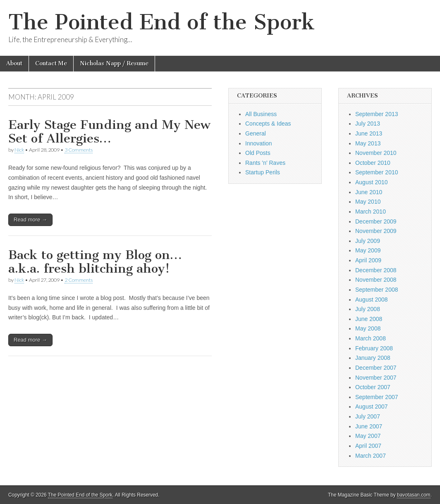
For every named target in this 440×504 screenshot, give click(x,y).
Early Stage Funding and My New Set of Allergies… (109, 132)
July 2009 (368, 241)
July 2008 (368, 309)
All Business (261, 114)
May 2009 (368, 250)
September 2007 (377, 397)
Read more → (30, 220)
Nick (19, 150)
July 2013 (368, 124)
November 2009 (376, 231)
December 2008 (376, 270)
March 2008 (371, 338)
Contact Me (51, 63)
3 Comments (79, 150)
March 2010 (371, 212)
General (256, 133)
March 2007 (371, 456)
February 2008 (374, 348)
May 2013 (368, 143)
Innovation (259, 143)
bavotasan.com (414, 495)
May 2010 (368, 202)
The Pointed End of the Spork (161, 22)
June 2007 (369, 426)
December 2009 (376, 221)
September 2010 (377, 172)
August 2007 (372, 407)
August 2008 (372, 300)
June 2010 (369, 192)
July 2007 (368, 416)
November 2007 (376, 378)
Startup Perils (263, 172)
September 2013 (377, 114)
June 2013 (369, 133)
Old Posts (258, 153)
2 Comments (79, 280)
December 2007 (376, 368)
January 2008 (373, 358)
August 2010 (372, 182)
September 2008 (377, 290)
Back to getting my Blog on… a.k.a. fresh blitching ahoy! (95, 262)
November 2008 (376, 280)
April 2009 (368, 260)
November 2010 (376, 153)
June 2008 (369, 319)
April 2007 (368, 446)
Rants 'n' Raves (265, 163)
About (14, 63)
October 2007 (373, 387)
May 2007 (368, 436)
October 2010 (373, 163)
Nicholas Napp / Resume (114, 63)
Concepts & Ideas (268, 124)
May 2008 (368, 328)
